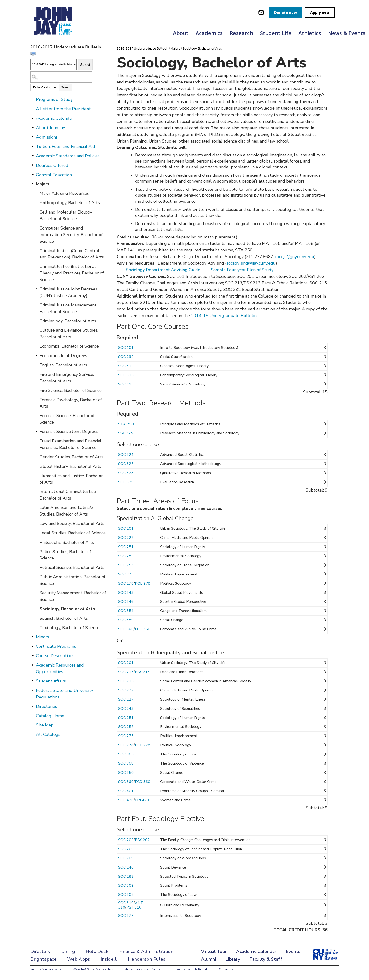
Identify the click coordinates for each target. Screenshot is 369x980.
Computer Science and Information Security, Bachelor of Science (71, 235)
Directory (40, 951)
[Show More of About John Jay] (33, 127)
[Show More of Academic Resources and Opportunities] (33, 665)
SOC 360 (126, 629)
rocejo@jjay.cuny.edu (295, 257)
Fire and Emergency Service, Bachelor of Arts (67, 378)
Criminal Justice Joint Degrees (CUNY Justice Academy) (68, 292)
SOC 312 (126, 366)
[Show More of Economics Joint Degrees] (36, 355)
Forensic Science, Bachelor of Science (67, 419)
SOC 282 (126, 877)
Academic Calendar (55, 118)
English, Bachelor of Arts (63, 365)
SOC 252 (126, 556)
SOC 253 (126, 565)
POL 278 (143, 583)
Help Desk (97, 951)
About (181, 33)
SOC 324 (126, 455)
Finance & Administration (146, 951)
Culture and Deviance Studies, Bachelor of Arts (69, 333)
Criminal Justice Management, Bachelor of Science (68, 308)
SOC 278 (126, 583)
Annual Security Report (192, 969)
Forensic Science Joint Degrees (69, 432)
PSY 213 (142, 672)
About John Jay (50, 128)
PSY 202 (142, 840)
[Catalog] (54, 65)
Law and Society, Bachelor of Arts (72, 524)
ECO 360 (143, 629)
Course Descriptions (55, 656)
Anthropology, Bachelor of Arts (70, 203)
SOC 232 (126, 357)
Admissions (47, 137)
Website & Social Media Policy (93, 969)
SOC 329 (126, 482)
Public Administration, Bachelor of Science (72, 580)
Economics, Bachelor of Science (69, 346)
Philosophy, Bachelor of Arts (67, 542)
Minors (42, 637)
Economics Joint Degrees (63, 356)
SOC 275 (126, 574)
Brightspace (43, 959)
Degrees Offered (52, 165)
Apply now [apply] (320, 12)
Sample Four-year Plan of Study (242, 270)
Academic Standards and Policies (68, 156)
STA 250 (126, 424)
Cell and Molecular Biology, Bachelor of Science (66, 215)
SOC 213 (126, 672)
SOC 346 (126, 602)
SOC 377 (126, 916)
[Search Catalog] (61, 77)
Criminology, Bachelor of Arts (68, 321)
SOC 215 (126, 681)
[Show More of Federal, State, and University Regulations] (33, 690)
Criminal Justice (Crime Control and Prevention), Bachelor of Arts (72, 254)
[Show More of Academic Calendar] (33, 118)
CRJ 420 (142, 800)
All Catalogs (48, 734)
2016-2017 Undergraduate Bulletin (142, 49)
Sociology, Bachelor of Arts (67, 609)
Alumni (208, 959)
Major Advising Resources (64, 193)
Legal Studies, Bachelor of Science (73, 533)
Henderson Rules (147, 959)
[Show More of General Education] (33, 175)
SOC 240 (126, 867)
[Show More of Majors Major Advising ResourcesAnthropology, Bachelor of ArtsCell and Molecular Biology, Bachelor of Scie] (33, 184)
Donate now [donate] (286, 12)
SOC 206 (126, 849)
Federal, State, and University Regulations (65, 694)
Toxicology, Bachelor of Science (70, 628)
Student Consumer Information (145, 969)
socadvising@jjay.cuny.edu (251, 263)
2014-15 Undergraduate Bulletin (224, 316)
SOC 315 (126, 375)
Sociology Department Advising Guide (163, 270)
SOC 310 (126, 903)
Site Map (45, 725)
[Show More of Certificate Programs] (33, 646)
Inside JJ (109, 959)
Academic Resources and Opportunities (60, 668)
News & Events (347, 33)
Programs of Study (54, 99)
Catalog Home (50, 716)
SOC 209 (126, 858)
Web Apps (79, 959)
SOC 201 (126, 528)
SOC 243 (126, 709)
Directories (46, 706)
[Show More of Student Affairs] (33, 681)
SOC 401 (126, 791)
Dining (68, 951)
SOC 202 (126, 840)
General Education (54, 175)
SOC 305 (126, 754)
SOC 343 (126, 593)
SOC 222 (126, 538)
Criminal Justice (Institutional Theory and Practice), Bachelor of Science (72, 273)
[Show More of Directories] (33, 706)
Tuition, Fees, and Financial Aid (66, 147)
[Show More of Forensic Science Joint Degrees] (36, 431)
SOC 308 (126, 763)
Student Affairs (51, 681)
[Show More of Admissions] (33, 137)
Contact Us (226, 969)
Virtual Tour (214, 951)
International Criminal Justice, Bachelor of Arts (68, 495)
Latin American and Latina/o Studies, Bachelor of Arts (66, 511)
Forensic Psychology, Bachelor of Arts (71, 403)
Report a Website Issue (46, 969)
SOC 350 (126, 620)
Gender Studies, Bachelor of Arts (71, 457)
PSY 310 (134, 907)
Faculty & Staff (266, 959)
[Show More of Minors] (33, 637)
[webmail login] (261, 12)
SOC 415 (126, 384)
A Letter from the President (63, 109)
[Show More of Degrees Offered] (33, 165)
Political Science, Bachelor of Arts (72, 567)
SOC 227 (126, 699)
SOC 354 (126, 611)
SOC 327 (126, 464)
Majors (43, 184)
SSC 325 (126, 433)
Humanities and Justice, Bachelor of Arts (71, 479)
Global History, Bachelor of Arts (70, 466)
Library (233, 959)
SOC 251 (126, 547)
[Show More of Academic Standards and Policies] (33, 156)
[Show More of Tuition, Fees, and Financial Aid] (33, 146)
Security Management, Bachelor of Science (73, 596)
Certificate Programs (56, 646)
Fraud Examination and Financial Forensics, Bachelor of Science (70, 444)
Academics (209, 33)
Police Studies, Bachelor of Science (65, 555)
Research (241, 33)
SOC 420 (126, 800)
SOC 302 (126, 885)
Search (66, 87)
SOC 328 (126, 473)
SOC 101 (126, 348)
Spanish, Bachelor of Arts (64, 618)
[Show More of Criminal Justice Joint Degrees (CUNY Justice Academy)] (36, 289)
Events (293, 951)
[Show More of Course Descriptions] (33, 655)
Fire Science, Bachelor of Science (71, 390)
